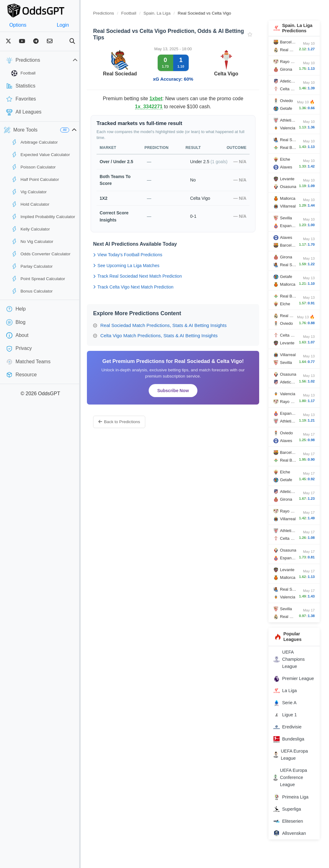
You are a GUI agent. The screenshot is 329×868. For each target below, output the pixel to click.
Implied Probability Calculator (43, 217)
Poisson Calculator (33, 167)
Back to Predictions (132, 429)
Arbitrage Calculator (34, 142)
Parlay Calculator (32, 266)
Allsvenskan (293, 846)
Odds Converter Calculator (41, 254)
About (17, 335)
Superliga (290, 821)
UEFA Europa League (294, 767)
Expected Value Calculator (41, 154)
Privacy (19, 349)
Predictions (116, 13)
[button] (87, 130)
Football (23, 73)
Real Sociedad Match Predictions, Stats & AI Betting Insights (172, 332)
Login (72, 25)
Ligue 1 (288, 727)
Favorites (21, 99)
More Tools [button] (21, 130)
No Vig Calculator (32, 241)
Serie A (288, 715)
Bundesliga (292, 752)
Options (21, 25)
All (77, 130)
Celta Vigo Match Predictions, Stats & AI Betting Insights (168, 343)
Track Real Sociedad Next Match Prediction (150, 283)
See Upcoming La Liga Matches (139, 272)
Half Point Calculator (35, 179)
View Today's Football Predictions (140, 262)
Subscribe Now (181, 397)
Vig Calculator (29, 192)
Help (16, 309)
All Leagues (24, 112)
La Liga (288, 703)
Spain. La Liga (170, 13)
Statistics (21, 86)
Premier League (289, 687)
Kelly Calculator (30, 229)
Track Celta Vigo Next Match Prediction (146, 294)
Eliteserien (291, 834)
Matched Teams (28, 362)
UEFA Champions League (292, 664)
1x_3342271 (162, 107)
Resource (21, 375)
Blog (16, 322)
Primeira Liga (294, 809)
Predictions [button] (48, 60)
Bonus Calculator (32, 291)
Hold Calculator (30, 204)
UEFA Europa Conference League (293, 790)
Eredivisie (291, 740)
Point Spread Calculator (38, 279)
